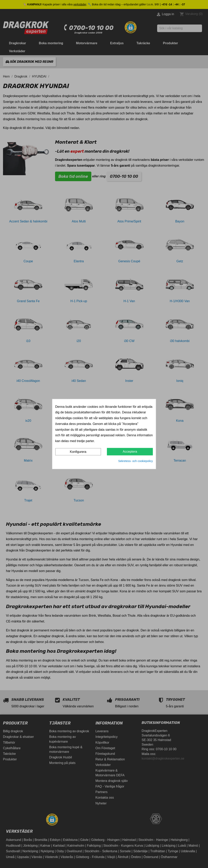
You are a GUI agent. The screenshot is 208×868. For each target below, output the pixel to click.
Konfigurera (78, 452)
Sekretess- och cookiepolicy (136, 461)
